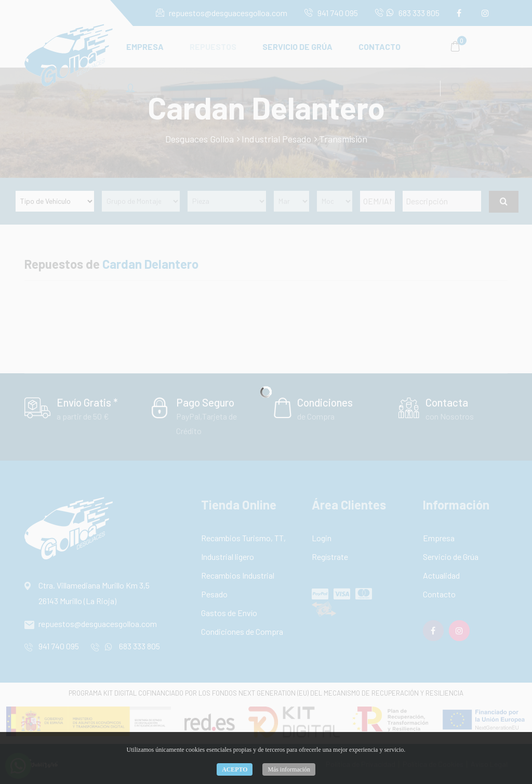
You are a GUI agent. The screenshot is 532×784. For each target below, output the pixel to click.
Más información (289, 769)
